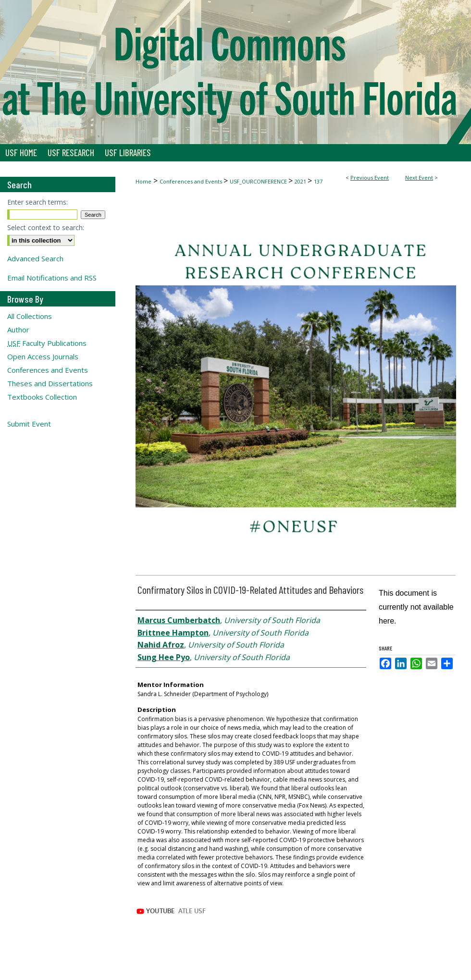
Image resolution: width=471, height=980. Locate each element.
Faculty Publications (47, 343)
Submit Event (29, 424)
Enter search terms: (37, 202)
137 (318, 181)
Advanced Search (35, 258)
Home (143, 181)
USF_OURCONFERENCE (259, 181)
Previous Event (370, 178)
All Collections (30, 316)
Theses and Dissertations (50, 383)
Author (18, 330)
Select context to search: (46, 227)
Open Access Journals (43, 356)
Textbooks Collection (42, 397)
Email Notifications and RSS (52, 278)
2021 (301, 181)
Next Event (419, 178)
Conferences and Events (192, 181)
